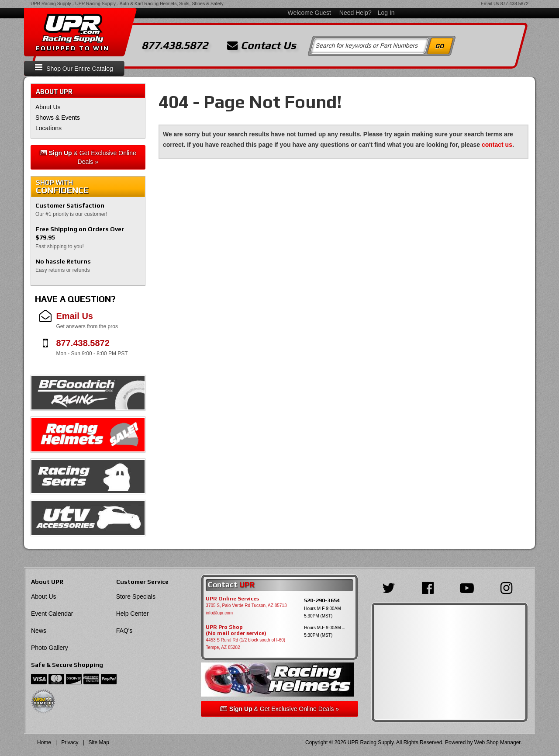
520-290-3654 (322, 600)
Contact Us (262, 45)
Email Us (490, 3)
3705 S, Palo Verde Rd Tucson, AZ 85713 (246, 605)
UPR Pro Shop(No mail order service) (236, 630)
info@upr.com (219, 613)
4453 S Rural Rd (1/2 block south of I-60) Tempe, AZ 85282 (245, 644)
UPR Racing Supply (51, 3)
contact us (497, 145)
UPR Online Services (232, 599)
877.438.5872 (514, 3)
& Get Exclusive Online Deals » (88, 157)
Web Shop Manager (497, 742)
